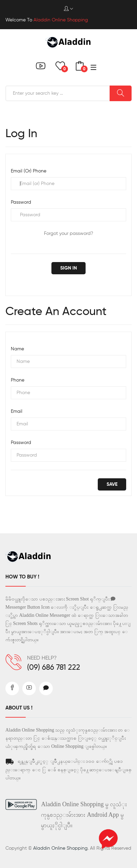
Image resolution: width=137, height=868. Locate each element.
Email (17, 411)
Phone (18, 380)
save (112, 484)
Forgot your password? (68, 234)
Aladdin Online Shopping (60, 848)
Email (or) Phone (29, 171)
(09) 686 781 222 (54, 668)
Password (21, 202)
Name (17, 349)
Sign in (68, 268)
